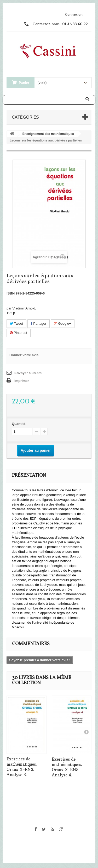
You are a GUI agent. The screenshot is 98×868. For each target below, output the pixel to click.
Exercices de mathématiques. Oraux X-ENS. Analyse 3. (22, 767)
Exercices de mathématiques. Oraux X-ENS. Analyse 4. (67, 767)
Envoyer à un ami (28, 373)
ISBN (11, 293)
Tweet (16, 323)
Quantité (19, 424)
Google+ (63, 323)
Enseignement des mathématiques (48, 134)
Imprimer (22, 381)
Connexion (74, 14)
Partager (39, 323)
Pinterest (19, 333)
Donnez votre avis (24, 355)
